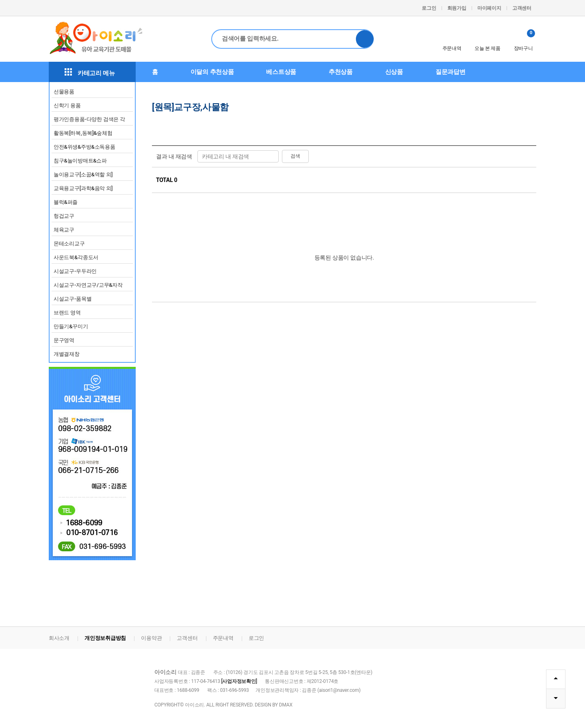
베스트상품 (281, 72)
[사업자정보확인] (239, 681)
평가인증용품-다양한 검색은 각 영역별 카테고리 (89, 121)
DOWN (556, 698)
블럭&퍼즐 (66, 202)
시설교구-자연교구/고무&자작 (88, 285)
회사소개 (59, 638)
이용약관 (151, 638)
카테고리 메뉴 (90, 73)
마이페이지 (489, 8)
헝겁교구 (64, 216)
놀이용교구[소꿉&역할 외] (83, 174)
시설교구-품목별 (73, 299)
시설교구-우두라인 (75, 271)
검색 (365, 39)
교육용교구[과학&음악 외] (83, 188)
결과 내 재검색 (174, 156)
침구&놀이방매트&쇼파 (80, 161)
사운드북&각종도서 (76, 257)
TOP (556, 678)
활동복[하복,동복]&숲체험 (83, 133)
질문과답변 (451, 72)
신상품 (394, 72)
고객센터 (522, 8)
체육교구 (64, 230)
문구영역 (64, 340)
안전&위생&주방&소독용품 (84, 147)
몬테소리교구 (69, 244)
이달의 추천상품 (212, 72)
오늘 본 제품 (487, 40)
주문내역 (452, 40)
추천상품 (341, 72)
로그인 (429, 8)
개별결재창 (67, 354)
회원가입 (457, 8)
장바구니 (524, 40)
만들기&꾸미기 (71, 326)
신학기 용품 (67, 105)
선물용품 (64, 92)
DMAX (286, 705)
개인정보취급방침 (105, 638)
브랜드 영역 (67, 313)
